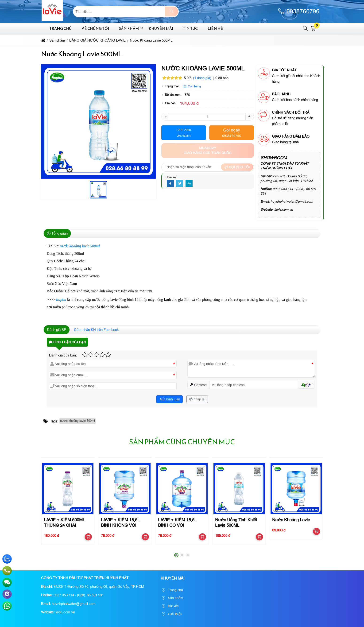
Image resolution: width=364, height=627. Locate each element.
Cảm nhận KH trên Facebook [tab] (96, 330)
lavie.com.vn (284, 209)
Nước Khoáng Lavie (291, 520)
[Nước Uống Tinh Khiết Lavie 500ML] (239, 489)
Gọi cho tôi (237, 167)
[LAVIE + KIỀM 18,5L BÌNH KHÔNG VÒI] (125, 489)
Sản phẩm (129, 28)
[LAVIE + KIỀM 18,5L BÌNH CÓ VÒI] (182, 489)
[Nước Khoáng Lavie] (296, 489)
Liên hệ (215, 28)
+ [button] (249, 116)
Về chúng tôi (95, 28)
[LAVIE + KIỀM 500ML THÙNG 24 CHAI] (68, 489)
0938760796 (298, 11)
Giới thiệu (172, 614)
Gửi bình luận (170, 399)
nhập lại (197, 399)
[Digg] (189, 184)
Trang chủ (60, 28)
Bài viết (170, 606)
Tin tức (190, 28)
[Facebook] (170, 184)
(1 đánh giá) (202, 78)
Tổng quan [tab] (57, 233)
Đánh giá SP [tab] (57, 330)
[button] (306, 29)
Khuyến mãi (161, 28)
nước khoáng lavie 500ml (77, 421)
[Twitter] (180, 184)
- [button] (166, 116)
